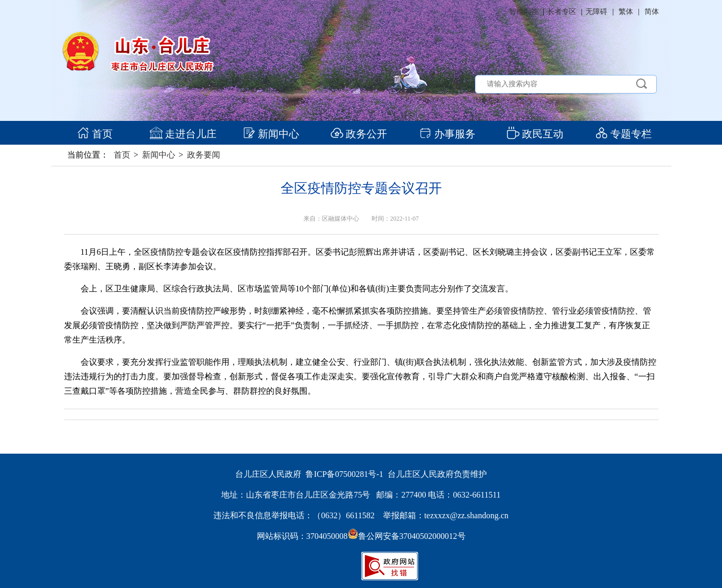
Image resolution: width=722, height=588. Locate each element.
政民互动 (535, 134)
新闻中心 (271, 134)
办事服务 (447, 134)
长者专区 (562, 12)
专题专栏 (624, 134)
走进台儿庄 (183, 134)
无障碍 (596, 12)
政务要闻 (204, 155)
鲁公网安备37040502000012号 (407, 536)
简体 (652, 12)
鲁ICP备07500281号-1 (344, 474)
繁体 (626, 12)
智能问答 (524, 12)
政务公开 (359, 134)
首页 (95, 134)
